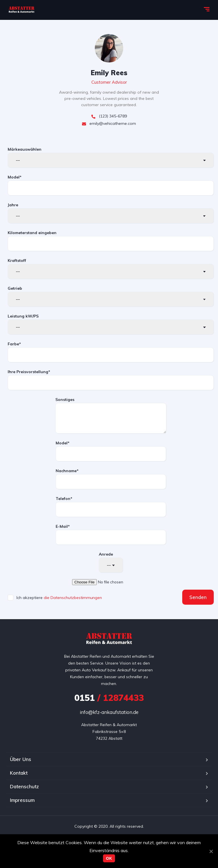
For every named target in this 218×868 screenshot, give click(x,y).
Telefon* (111, 506)
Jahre (111, 213)
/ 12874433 (109, 698)
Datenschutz (24, 786)
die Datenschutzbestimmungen (73, 598)
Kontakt (19, 773)
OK (109, 858)
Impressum (22, 800)
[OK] (211, 851)
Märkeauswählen (111, 157)
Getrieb (111, 296)
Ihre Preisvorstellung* (111, 380)
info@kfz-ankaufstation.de (109, 712)
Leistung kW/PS (111, 324)
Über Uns (21, 759)
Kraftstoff (111, 268)
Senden (198, 597)
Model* (111, 185)
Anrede (111, 562)
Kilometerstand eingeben (111, 241)
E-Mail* (111, 534)
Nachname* (111, 479)
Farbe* (111, 352)
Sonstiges (111, 415)
